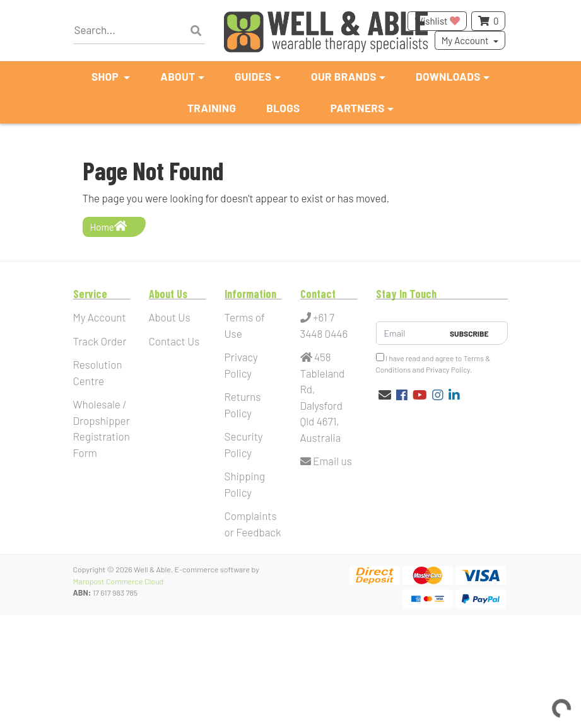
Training (212, 108)
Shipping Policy (245, 484)
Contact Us (174, 341)
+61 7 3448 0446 (324, 325)
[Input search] (139, 31)
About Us (170, 317)
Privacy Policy (241, 365)
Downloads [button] (448, 76)
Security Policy (244, 444)
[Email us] (385, 395)
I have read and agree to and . (433, 363)
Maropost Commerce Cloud (119, 581)
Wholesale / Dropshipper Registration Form (102, 428)
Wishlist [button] (437, 21)
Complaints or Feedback (253, 524)
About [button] (178, 76)
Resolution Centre (98, 373)
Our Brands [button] (344, 76)
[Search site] (196, 31)
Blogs (283, 108)
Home (109, 226)
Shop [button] (106, 76)
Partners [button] (358, 108)
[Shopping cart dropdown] (488, 21)
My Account (465, 40)
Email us (326, 461)
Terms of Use (245, 325)
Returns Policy (243, 405)
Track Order (100, 341)
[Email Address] (410, 333)
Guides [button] (253, 76)
